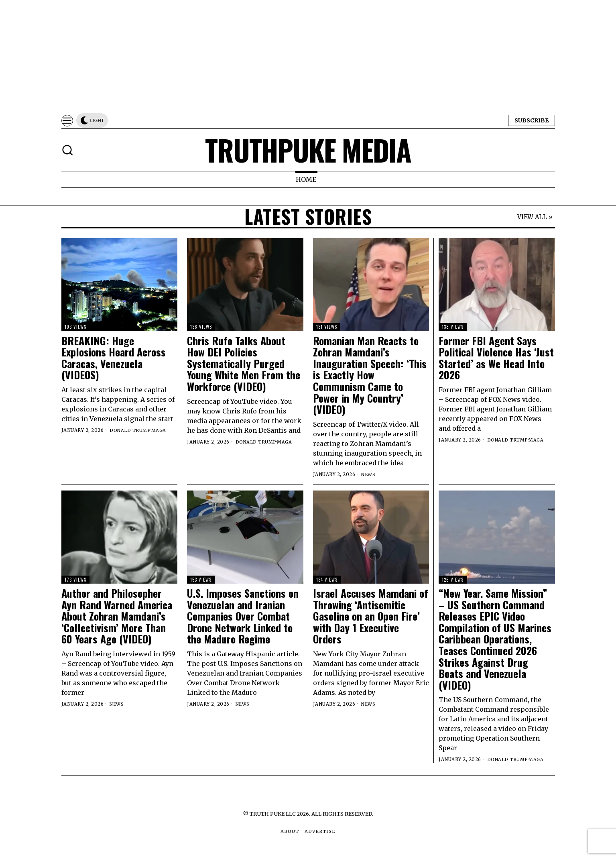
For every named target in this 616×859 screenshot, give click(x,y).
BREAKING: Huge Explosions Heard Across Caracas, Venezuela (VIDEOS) (114, 358)
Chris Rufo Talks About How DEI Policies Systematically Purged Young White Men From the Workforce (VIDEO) (244, 364)
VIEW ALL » (535, 217)
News (369, 474)
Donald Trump (130, 430)
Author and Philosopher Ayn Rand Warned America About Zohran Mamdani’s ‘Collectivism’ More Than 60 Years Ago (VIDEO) (117, 616)
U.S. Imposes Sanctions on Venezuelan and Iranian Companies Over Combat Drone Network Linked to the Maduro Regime (243, 616)
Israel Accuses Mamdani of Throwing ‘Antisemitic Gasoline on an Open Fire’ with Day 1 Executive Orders (371, 616)
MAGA (159, 430)
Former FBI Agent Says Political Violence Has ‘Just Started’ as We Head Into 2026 (496, 358)
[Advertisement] (241, 56)
